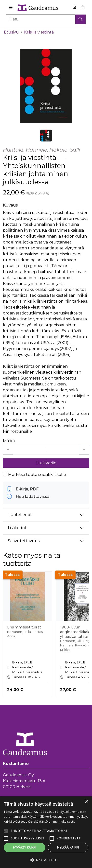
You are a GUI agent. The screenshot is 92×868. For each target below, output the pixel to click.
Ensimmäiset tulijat (24, 626)
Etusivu (11, 31)
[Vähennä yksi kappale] (8, 449)
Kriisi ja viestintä (39, 31)
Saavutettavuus (24, 540)
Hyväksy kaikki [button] (25, 847)
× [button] (86, 802)
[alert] (46, 832)
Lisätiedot (17, 527)
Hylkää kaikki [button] (68, 847)
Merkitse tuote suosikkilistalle (37, 474)
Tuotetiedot (20, 514)
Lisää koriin (46, 462)
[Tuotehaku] (46, 19)
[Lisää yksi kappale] (84, 449)
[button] (46, 860)
